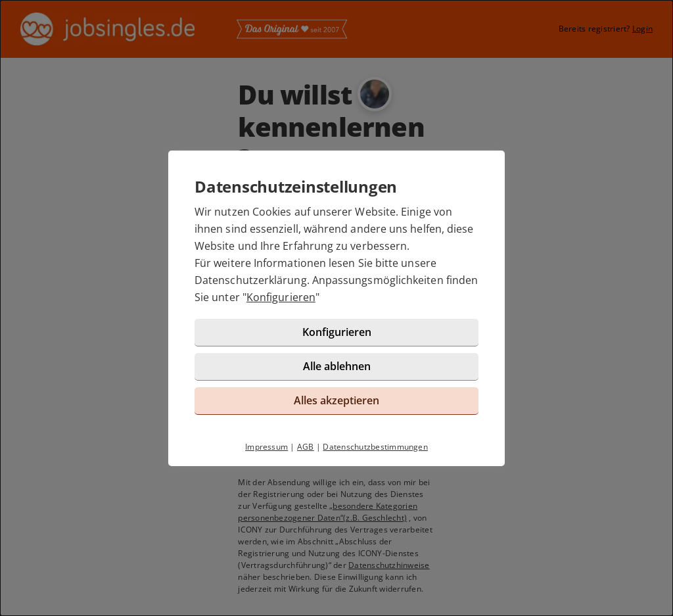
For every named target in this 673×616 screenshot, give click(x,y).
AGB (306, 447)
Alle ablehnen (337, 366)
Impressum (267, 447)
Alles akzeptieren (336, 400)
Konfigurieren (281, 297)
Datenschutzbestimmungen (375, 447)
